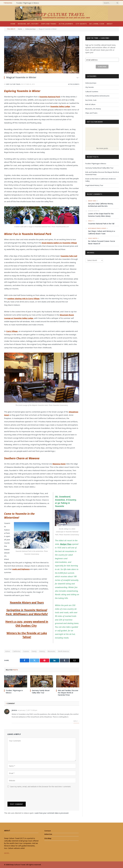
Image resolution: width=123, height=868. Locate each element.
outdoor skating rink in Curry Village (23, 298)
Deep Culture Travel (13, 84)
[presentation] (25, 795)
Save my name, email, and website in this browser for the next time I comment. (41, 787)
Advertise (48, 834)
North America (64, 651)
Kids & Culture (90, 104)
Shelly (90, 221)
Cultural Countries (92, 92)
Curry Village (12, 331)
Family (34, 651)
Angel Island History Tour (94, 185)
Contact (48, 831)
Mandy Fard (92, 201)
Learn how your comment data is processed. (52, 813)
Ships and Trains (49, 24)
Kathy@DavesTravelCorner (97, 228)
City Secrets (81, 24)
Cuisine (26, 651)
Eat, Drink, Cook (97, 24)
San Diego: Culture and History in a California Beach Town (102, 232)
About (110, 24)
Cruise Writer (93, 238)
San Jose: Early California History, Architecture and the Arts (101, 205)
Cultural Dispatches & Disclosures (97, 96)
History (42, 651)
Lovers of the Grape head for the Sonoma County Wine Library (101, 215)
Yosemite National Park (50, 97)
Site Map (48, 838)
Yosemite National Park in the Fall (101, 224)
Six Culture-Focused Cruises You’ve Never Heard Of (102, 242)
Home (13, 24)
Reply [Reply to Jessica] (76, 721)
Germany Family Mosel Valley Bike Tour (41, 692)
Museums (52, 651)
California (16, 651)
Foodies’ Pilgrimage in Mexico (28, 3)
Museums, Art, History (28, 24)
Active (8, 651)
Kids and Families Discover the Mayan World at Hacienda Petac (68, 693)
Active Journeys (66, 24)
